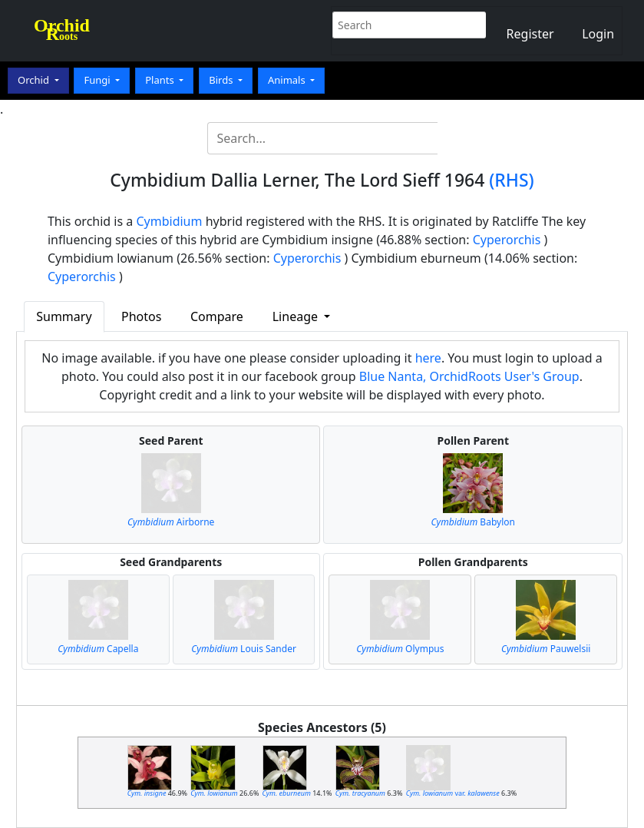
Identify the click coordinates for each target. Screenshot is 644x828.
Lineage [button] (297, 316)
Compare (217, 316)
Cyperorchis (507, 240)
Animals (288, 80)
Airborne (171, 522)
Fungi (98, 80)
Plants (161, 80)
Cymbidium (169, 221)
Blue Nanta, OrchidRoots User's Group (469, 376)
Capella (98, 649)
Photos (141, 316)
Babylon (473, 522)
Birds (222, 80)
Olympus (400, 649)
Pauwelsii (546, 649)
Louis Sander (244, 649)
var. (453, 793)
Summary (64, 316)
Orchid (35, 80)
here (428, 358)
